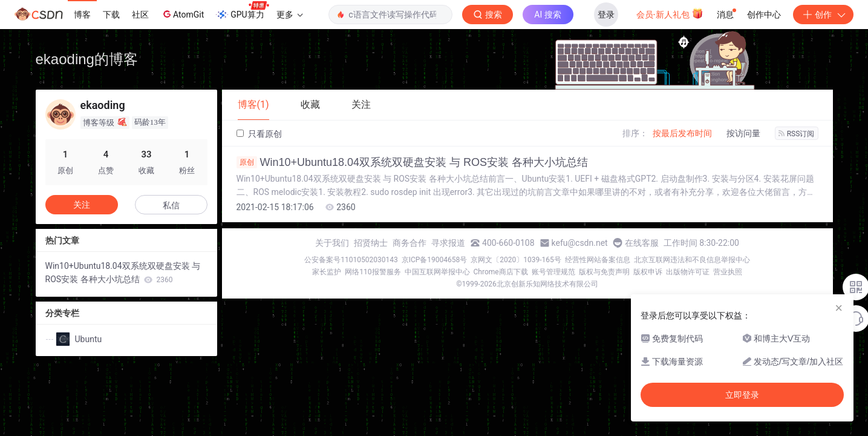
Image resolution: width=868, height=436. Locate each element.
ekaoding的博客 (87, 59)
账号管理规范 (553, 272)
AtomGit (182, 14)
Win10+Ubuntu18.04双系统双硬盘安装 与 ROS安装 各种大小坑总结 (413, 162)
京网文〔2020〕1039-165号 (516, 260)
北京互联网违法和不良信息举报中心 (692, 260)
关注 (82, 205)
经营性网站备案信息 (598, 260)
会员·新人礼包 (670, 13)
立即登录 (742, 395)
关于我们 (332, 243)
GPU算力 (242, 11)
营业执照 (728, 272)
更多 (290, 15)
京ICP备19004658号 (435, 260)
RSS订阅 (797, 134)
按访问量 (743, 133)
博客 (82, 15)
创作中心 (764, 15)
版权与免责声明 (604, 272)
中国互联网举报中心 (437, 272)
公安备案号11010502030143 (351, 260)
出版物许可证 (688, 272)
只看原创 (259, 134)
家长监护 (327, 272)
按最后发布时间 (682, 133)
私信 (171, 205)
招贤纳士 (371, 243)
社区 (140, 15)
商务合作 (410, 243)
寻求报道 (448, 243)
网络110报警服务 (373, 272)
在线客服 (642, 243)
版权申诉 (648, 272)
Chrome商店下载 (501, 272)
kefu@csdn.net (580, 243)
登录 (606, 15)
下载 (111, 15)
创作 (823, 15)
